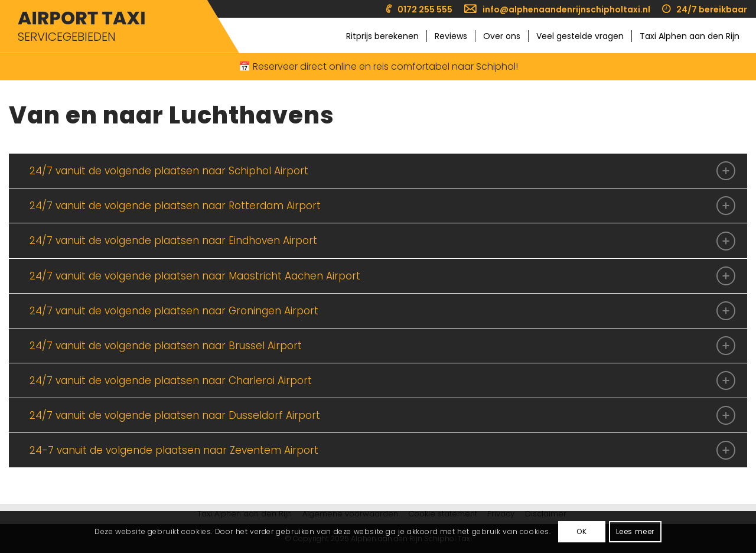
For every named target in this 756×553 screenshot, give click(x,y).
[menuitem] (419, 9)
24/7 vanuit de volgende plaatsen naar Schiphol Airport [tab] (382, 171)
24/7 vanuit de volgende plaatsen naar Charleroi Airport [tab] (382, 380)
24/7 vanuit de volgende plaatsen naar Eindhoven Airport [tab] (382, 241)
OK (581, 531)
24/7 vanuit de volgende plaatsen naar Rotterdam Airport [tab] (382, 206)
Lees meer (635, 531)
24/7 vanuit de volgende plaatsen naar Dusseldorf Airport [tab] (382, 415)
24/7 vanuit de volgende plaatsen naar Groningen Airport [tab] (382, 311)
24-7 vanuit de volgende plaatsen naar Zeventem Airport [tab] (382, 450)
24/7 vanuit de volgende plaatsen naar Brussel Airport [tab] (382, 346)
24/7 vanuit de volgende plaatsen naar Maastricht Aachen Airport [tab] (382, 276)
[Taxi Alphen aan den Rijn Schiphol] (81, 19)
